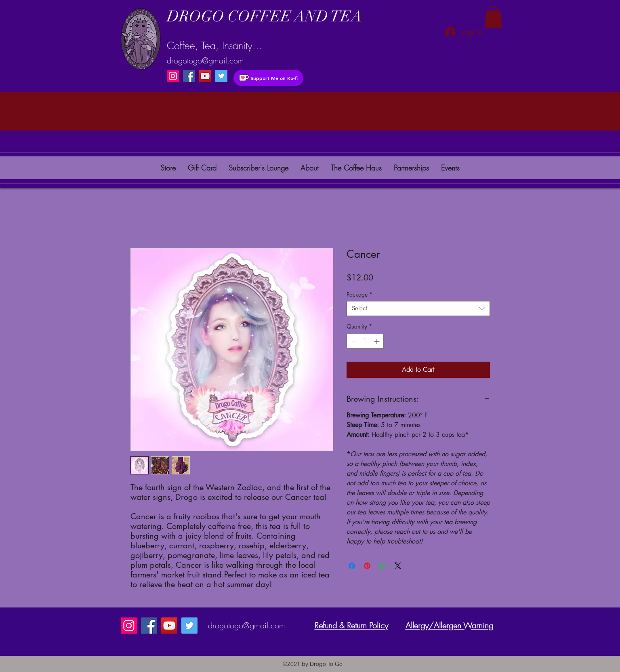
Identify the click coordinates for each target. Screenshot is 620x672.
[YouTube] (205, 76)
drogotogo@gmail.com (205, 60)
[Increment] (377, 341)
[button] (493, 17)
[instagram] (221, 76)
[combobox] (418, 309)
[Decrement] (353, 341)
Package (359, 295)
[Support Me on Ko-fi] (268, 78)
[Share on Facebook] (352, 566)
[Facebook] (189, 76)
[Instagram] (173, 76)
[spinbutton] (365, 341)
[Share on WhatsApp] (383, 566)
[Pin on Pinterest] (367, 566)
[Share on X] (398, 566)
